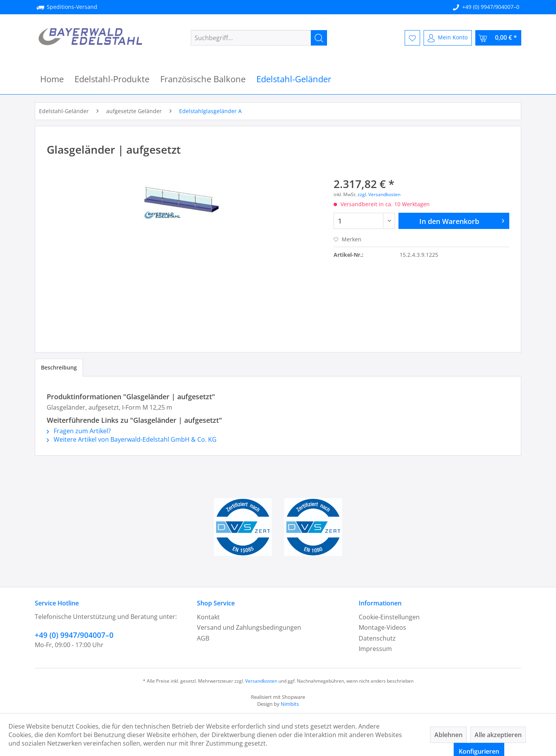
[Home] (52, 79)
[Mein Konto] (448, 38)
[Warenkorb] (498, 38)
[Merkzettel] (412, 38)
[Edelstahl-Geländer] (294, 79)
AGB (203, 638)
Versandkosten (261, 681)
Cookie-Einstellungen (389, 617)
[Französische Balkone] (203, 79)
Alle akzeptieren (498, 735)
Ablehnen (448, 735)
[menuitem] (259, 38)
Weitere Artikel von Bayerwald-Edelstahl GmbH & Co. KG (132, 439)
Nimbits (290, 704)
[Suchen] (319, 38)
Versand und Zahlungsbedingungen (249, 627)
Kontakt (208, 617)
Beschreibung (59, 367)
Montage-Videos (382, 627)
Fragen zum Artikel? (79, 431)
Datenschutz (377, 638)
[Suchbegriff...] (259, 38)
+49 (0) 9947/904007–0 (491, 7)
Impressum (375, 649)
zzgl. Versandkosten (379, 194)
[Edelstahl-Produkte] (112, 79)
